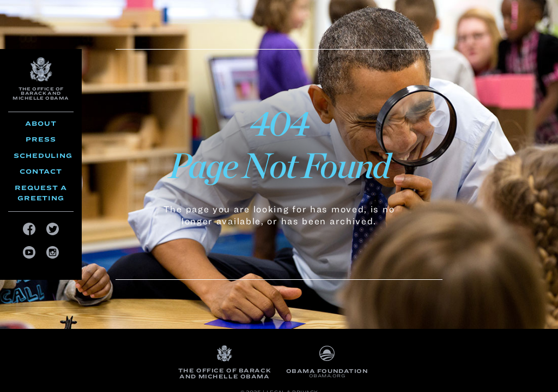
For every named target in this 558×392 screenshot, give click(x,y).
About (41, 123)
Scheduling (43, 155)
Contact (41, 171)
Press (41, 139)
